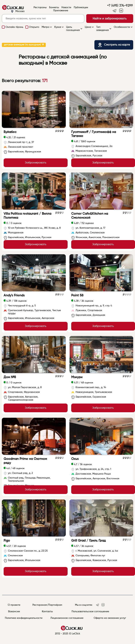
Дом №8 (10, 377)
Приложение (61, 11)
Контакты (47, 611)
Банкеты (54, 7)
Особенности (123, 27)
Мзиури (77, 377)
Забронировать (36, 163)
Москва (18, 11)
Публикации (81, 7)
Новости (66, 7)
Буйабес (10, 132)
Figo (7, 541)
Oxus (75, 459)
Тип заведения (104, 29)
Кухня (59, 27)
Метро (47, 27)
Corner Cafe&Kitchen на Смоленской (90, 216)
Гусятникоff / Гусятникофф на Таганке (94, 134)
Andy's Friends (14, 295)
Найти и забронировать (110, 18)
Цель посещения (75, 29)
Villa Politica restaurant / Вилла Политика (27, 216)
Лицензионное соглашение (67, 618)
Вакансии (14, 611)
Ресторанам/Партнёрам (47, 605)
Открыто (34, 27)
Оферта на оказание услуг (110, 618)
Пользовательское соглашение (90, 611)
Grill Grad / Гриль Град (89, 541)
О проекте (14, 605)
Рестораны (40, 7)
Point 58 (77, 295)
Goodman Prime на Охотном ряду (25, 461)
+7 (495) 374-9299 (120, 6)
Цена (90, 27)
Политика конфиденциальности (24, 618)
